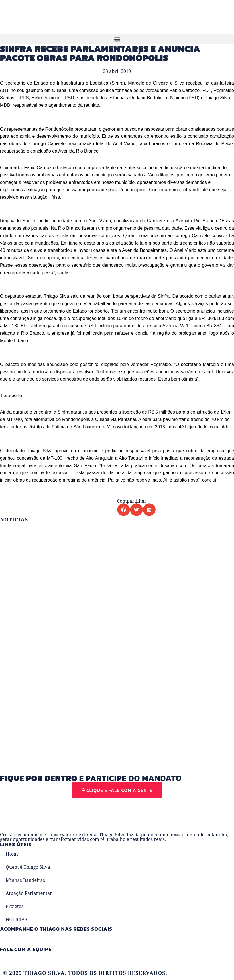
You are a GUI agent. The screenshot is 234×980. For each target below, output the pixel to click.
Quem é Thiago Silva (28, 868)
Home (12, 854)
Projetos (15, 907)
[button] (117, 39)
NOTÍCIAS (16, 920)
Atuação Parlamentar (29, 894)
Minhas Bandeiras (25, 881)
